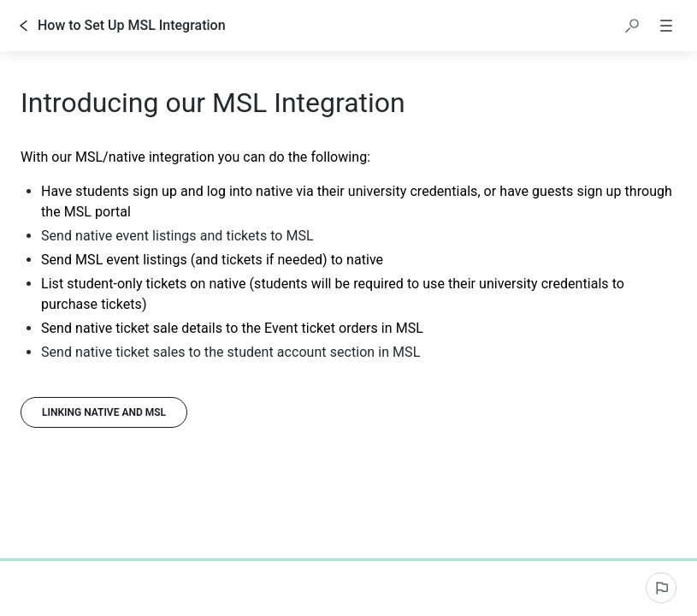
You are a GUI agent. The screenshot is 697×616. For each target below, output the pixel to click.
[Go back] (24, 26)
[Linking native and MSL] (104, 412)
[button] (632, 26)
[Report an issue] (661, 588)
